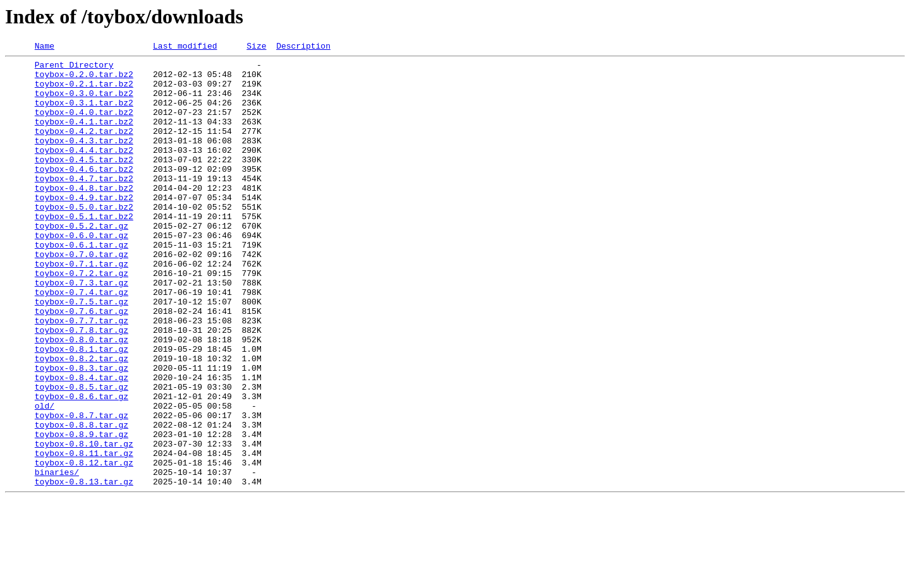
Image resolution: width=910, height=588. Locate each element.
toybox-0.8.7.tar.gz (82, 489)
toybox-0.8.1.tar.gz (82, 409)
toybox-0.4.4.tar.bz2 (84, 171)
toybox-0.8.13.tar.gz (84, 568)
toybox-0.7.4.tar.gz (82, 341)
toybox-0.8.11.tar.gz (84, 534)
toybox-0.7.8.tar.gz (82, 387)
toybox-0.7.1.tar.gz (82, 307)
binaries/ (57, 557)
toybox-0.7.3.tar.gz (82, 330)
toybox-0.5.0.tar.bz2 (84, 239)
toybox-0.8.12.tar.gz (84, 546)
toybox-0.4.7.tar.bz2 (84, 205)
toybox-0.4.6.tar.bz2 (84, 193)
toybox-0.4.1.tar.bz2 (84, 136)
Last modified (185, 47)
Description (303, 47)
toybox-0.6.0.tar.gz (82, 273)
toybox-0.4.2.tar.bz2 (84, 148)
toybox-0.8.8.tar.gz (82, 500)
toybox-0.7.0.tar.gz (82, 296)
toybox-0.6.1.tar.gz (82, 284)
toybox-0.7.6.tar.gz (82, 364)
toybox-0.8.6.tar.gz (82, 466)
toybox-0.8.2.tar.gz (82, 421)
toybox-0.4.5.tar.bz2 (84, 182)
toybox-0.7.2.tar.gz (82, 318)
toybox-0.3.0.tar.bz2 (84, 102)
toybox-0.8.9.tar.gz (82, 512)
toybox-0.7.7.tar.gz (82, 375)
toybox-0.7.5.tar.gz (82, 352)
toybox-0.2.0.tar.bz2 (84, 80)
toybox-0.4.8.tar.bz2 (84, 216)
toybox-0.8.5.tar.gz (82, 455)
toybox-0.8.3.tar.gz (82, 432)
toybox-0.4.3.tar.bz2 (84, 159)
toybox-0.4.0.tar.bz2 (84, 125)
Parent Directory (74, 68)
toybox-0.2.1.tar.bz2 (84, 91)
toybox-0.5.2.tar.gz (82, 261)
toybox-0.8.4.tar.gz (82, 443)
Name (45, 47)
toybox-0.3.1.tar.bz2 (84, 114)
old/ (45, 477)
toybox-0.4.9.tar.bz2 (84, 227)
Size (256, 47)
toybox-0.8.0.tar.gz (82, 398)
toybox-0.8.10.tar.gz (84, 523)
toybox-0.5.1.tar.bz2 (84, 250)
